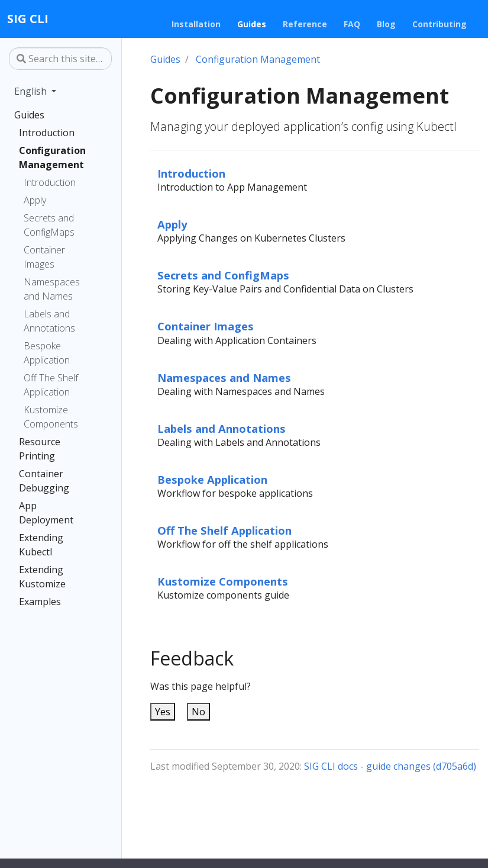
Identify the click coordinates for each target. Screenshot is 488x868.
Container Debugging (44, 481)
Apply (35, 200)
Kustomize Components (51, 417)
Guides (29, 115)
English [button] (32, 91)
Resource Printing (40, 449)
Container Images (44, 257)
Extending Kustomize (42, 577)
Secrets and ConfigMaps (49, 225)
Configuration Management (52, 157)
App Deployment (46, 513)
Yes (163, 712)
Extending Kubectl (41, 545)
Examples (40, 602)
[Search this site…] (60, 59)
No (198, 712)
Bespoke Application (47, 353)
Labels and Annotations (49, 321)
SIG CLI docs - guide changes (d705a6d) (390, 766)
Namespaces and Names (52, 289)
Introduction (47, 133)
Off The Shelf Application (51, 385)
